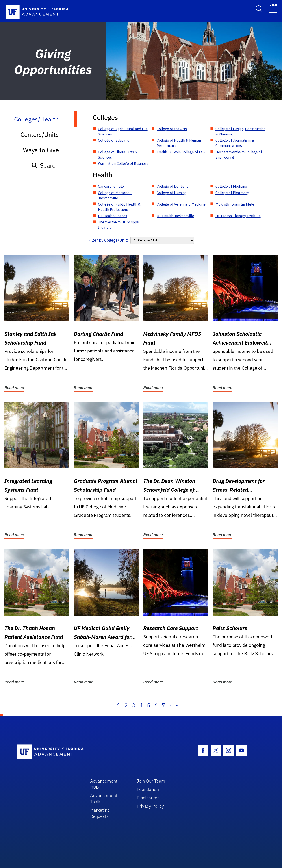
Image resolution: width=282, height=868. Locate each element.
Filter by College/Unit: (108, 240)
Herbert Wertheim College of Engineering (239, 155)
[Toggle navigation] (273, 8)
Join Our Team (151, 781)
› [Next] (170, 705)
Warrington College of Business (123, 163)
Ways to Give (41, 150)
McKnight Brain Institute (235, 204)
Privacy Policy (150, 806)
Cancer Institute (111, 186)
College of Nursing (172, 193)
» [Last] (177, 705)
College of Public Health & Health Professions (119, 207)
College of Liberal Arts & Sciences (118, 155)
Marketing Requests (100, 813)
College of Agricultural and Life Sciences (123, 132)
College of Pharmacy (232, 193)
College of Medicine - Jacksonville (115, 195)
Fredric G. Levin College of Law (181, 152)
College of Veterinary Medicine (181, 204)
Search (45, 165)
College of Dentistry (173, 186)
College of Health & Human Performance (179, 143)
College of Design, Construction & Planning (240, 132)
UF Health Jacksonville (175, 216)
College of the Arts (172, 129)
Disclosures (148, 798)
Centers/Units (40, 134)
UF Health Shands (113, 216)
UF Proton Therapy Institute (238, 216)
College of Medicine (231, 186)
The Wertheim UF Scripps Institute (118, 225)
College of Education (115, 140)
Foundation (148, 789)
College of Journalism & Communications (235, 143)
